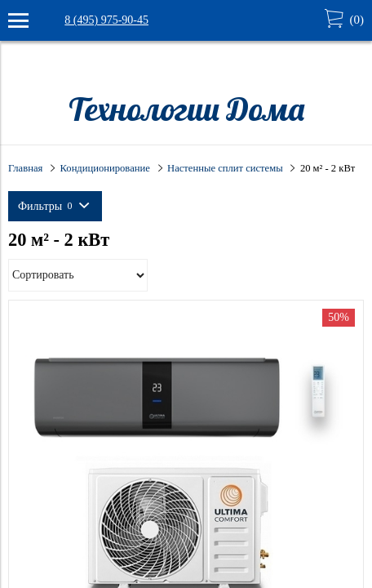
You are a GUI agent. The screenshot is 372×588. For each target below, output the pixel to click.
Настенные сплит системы (225, 168)
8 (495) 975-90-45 (106, 20)
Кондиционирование (105, 168)
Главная (25, 168)
